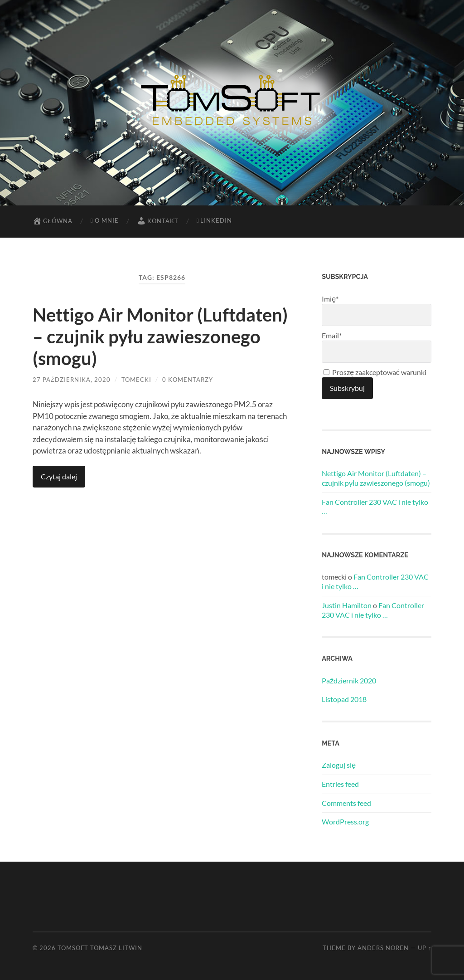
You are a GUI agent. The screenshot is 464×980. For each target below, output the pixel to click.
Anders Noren (383, 948)
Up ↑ (425, 948)
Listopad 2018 (344, 699)
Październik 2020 (349, 680)
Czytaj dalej (59, 476)
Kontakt (158, 221)
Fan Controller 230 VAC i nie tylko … (375, 507)
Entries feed (340, 784)
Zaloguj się (339, 765)
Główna (53, 221)
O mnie (105, 220)
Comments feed (346, 803)
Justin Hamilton (347, 605)
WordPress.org (345, 822)
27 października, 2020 (72, 380)
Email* (377, 347)
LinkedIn (215, 220)
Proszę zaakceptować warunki (375, 372)
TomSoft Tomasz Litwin (100, 948)
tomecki (136, 380)
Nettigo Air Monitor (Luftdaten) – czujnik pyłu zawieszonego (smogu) (160, 336)
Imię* (377, 310)
